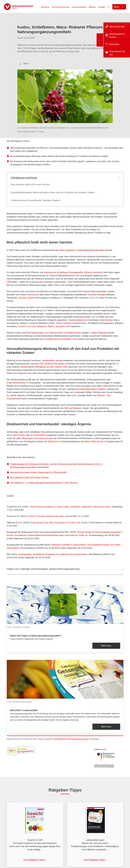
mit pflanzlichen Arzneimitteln (58, 339)
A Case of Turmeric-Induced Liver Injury (46, 516)
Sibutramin (53, 441)
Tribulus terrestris (64, 323)
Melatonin (42, 326)
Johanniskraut (106, 320)
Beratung (45, 7)
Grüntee (22, 298)
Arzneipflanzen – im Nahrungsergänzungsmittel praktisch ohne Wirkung (44, 483)
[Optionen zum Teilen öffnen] (24, 64)
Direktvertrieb (40, 435)
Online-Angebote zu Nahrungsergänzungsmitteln (81, 250)
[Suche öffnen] (109, 7)
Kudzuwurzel (50, 272)
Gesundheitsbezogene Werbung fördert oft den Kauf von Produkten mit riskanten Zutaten (53, 192)
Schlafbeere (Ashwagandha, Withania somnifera (80, 272)
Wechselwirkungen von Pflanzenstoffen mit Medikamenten (54, 333)
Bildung (92, 7)
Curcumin (32, 326)
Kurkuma (31, 295)
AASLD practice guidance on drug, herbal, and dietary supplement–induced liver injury (70, 507)
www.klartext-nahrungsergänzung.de (71, 739)
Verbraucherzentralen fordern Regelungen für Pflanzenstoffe (38, 472)
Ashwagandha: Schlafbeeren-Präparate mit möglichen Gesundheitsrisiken (53, 554)
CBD (9, 282)
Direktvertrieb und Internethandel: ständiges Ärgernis (36, 200)
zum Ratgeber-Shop (34, 860)
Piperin (51, 326)
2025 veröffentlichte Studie (51, 364)
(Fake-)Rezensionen (16, 383)
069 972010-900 (117, 27)
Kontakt (102, 7)
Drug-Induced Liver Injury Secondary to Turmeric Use (55, 523)
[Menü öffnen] (119, 7)
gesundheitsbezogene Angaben (91, 389)
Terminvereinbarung (60, 7)
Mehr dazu (106, 646)
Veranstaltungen (79, 7)
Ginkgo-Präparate (98, 333)
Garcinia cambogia (97, 295)
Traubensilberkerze (77, 320)
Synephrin (60, 326)
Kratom (31, 298)
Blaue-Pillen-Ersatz (94, 441)
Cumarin (22, 326)
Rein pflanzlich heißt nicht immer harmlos (30, 185)
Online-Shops (19, 435)
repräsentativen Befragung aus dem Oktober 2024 (44, 367)
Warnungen (28, 438)
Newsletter (114, 44)
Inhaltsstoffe (48, 360)
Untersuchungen (46, 438)
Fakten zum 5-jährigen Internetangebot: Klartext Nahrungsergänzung (43, 569)
